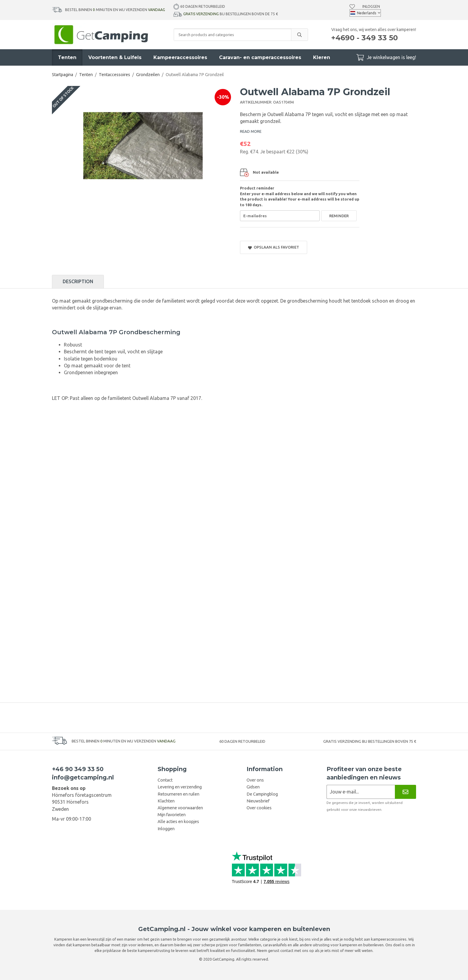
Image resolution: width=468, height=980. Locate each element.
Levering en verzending (180, 787)
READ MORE (251, 131)
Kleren (322, 57)
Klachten (166, 801)
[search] (299, 35)
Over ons (255, 780)
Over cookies (259, 808)
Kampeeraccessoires (180, 57)
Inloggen (371, 6)
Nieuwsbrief (258, 801)
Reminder (339, 216)
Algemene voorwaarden (180, 808)
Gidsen (253, 787)
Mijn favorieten (172, 815)
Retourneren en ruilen (178, 794)
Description (78, 281)
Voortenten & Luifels (115, 57)
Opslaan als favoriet (274, 247)
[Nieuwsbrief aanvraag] (361, 792)
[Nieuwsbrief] (405, 792)
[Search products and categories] (233, 35)
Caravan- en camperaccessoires (260, 57)
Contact (165, 780)
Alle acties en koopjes (178, 822)
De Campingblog (262, 794)
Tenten (67, 57)
